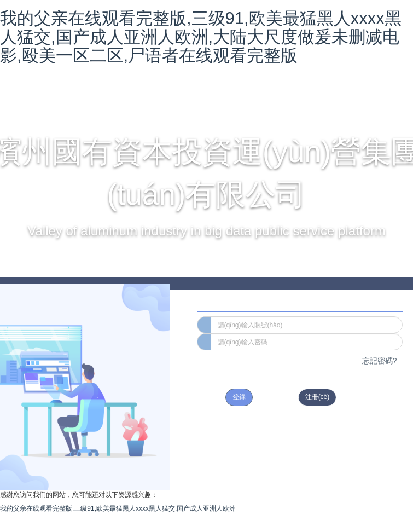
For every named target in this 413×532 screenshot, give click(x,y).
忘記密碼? (380, 361)
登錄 (239, 397)
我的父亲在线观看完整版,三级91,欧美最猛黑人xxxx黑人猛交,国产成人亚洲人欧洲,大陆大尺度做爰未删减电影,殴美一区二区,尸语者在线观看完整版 (201, 37)
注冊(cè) (318, 397)
